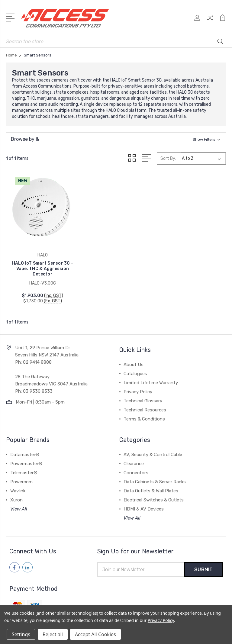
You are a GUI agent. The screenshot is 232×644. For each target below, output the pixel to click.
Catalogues (135, 370)
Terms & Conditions (144, 415)
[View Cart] (223, 21)
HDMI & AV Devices (144, 505)
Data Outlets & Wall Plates (151, 487)
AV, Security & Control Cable (153, 451)
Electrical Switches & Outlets (154, 496)
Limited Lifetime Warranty (151, 379)
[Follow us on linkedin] (27, 564)
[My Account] (197, 21)
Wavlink (18, 487)
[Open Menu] (11, 17)
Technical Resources (145, 406)
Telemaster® (24, 469)
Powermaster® (26, 460)
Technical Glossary (143, 397)
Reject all (53, 634)
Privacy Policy (138, 388)
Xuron (16, 496)
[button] (116, 139)
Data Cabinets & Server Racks (155, 478)
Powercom (21, 478)
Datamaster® (25, 451)
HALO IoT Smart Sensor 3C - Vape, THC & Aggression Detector (41, 265)
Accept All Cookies (95, 634)
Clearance (134, 460)
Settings (21, 634)
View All (19, 505)
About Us (134, 361)
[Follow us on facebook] (14, 564)
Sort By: (168, 158)
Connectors (136, 469)
